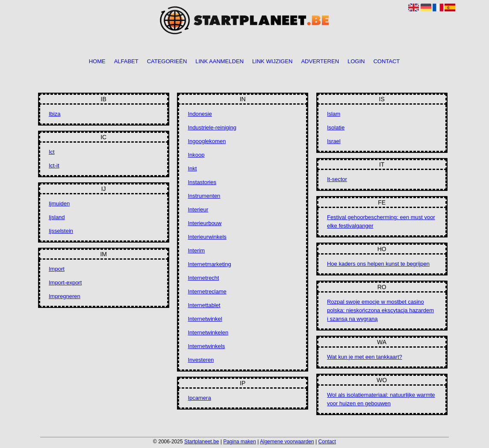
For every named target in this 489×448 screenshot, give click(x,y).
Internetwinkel (205, 319)
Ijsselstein (61, 231)
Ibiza (54, 114)
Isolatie (336, 127)
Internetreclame (207, 291)
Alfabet (126, 62)
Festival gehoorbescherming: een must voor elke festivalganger (381, 221)
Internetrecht (203, 278)
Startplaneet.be (202, 442)
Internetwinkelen (208, 332)
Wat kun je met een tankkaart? (365, 357)
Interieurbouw (205, 223)
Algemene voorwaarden (287, 442)
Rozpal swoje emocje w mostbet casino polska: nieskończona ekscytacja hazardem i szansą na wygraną (380, 310)
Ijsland (57, 217)
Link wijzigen (272, 62)
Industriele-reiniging (212, 127)
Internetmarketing (209, 264)
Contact (386, 62)
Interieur (198, 209)
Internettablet (204, 305)
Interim (196, 250)
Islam (334, 114)
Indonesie (200, 114)
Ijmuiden (59, 204)
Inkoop (196, 155)
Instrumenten (204, 196)
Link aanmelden (219, 62)
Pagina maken (240, 442)
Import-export (65, 283)
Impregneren (65, 296)
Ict (52, 152)
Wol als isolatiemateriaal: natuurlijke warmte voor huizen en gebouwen (381, 399)
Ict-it (54, 165)
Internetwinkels (206, 346)
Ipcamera (199, 398)
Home (97, 62)
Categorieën (167, 62)
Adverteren (320, 62)
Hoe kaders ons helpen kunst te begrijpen (378, 264)
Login (356, 62)
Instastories (202, 182)
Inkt (192, 168)
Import (57, 269)
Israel (334, 141)
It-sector (337, 179)
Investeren (201, 360)
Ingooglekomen (207, 141)
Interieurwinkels (207, 237)
